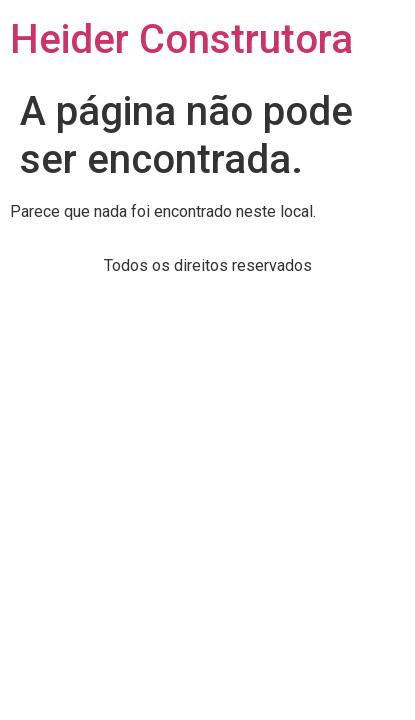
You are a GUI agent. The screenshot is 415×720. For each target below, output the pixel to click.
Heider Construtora (181, 39)
